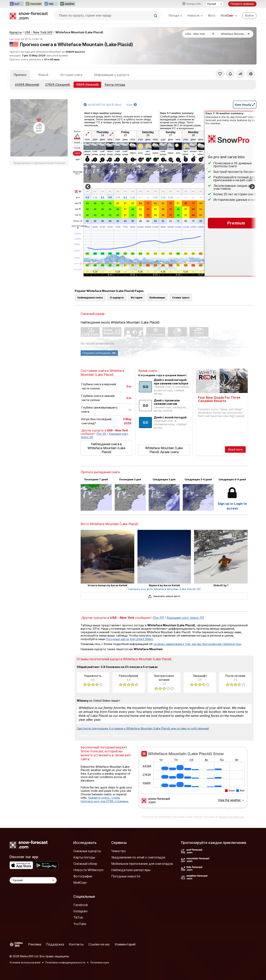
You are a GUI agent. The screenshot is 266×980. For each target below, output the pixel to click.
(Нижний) (87, 85)
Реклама (35, 944)
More (78, 174)
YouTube (80, 924)
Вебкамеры (157, 297)
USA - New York (39, 32)
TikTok (78, 917)
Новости (195, 15)
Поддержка (55, 944)
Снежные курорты (87, 851)
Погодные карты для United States (129, 639)
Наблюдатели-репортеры (131, 870)
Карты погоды (115, 85)
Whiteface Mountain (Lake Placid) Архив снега (164, 450)
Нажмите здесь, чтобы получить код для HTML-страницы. (105, 799)
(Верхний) (27, 85)
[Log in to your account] (249, 16)
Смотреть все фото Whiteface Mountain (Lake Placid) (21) (164, 589)
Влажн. (78, 221)
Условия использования (25, 962)
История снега (71, 75)
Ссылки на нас (99, 944)
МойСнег (80, 883)
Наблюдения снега (90, 297)
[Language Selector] (33, 880)
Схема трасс (181, 297)
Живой (43, 75)
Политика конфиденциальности (65, 962)
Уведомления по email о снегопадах (138, 857)
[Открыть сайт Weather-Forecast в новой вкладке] (68, 4)
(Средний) (58, 85)
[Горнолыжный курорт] (235, 34)
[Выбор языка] (215, 4)
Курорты (16, 32)
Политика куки (100, 962)
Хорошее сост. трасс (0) (185, 618)
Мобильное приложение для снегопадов (142, 864)
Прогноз (20, 75)
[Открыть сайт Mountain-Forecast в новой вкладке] (34, 4)
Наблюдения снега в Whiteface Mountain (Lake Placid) (106, 448)
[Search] (156, 16)
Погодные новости (126, 876)
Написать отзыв (125, 736)
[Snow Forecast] (29, 16)
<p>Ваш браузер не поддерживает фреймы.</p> (193, 780)
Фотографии (83, 876)
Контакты (76, 944)
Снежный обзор (85, 864)
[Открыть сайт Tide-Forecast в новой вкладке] (51, 4)
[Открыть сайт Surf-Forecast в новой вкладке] (17, 4)
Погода (175, 15)
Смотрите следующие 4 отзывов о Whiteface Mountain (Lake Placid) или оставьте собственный (143, 728)
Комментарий (125, 944)
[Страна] (200, 34)
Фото (212, 15)
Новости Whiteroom (88, 870)
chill (78, 215)
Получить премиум (242, 4)
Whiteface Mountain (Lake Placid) (79, 32)
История (137, 297)
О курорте (117, 297)
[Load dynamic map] (39, 128)
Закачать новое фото (164, 596)
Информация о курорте (112, 75)
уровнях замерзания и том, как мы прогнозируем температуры (197, 644)
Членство (119, 851)
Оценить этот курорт (93, 736)
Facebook (81, 905)
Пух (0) (101, 434)
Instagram (80, 911)
